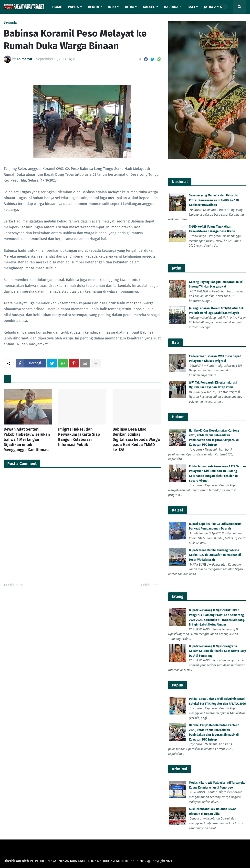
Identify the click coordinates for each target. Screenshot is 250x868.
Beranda (10, 23)
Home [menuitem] (57, 7)
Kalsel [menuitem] (149, 7)
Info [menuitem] (112, 7)
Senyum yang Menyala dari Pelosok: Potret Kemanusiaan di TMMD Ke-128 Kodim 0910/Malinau (214, 200)
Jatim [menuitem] (129, 7)
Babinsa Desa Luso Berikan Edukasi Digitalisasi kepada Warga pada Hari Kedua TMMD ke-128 (136, 439)
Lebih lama (150, 585)
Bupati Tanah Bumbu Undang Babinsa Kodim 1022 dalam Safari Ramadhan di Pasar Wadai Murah (215, 555)
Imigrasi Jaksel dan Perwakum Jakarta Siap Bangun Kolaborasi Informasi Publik (79, 437)
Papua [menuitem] (73, 7)
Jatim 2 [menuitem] (210, 7)
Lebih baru (14, 585)
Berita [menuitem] (94, 7)
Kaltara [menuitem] (171, 7)
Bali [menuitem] (191, 7)
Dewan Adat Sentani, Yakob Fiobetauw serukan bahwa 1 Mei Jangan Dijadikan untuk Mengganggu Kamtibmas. (27, 439)
